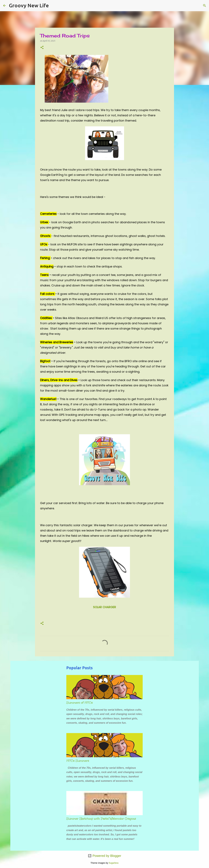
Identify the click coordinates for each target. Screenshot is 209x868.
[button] (42, 48)
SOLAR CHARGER (104, 607)
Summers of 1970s (80, 703)
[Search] (53, 6)
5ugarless (114, 863)
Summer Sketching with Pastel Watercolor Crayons (101, 819)
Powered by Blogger (104, 856)
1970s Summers (78, 761)
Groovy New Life (29, 5)
